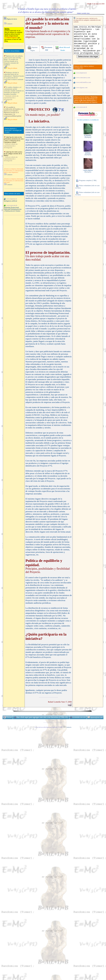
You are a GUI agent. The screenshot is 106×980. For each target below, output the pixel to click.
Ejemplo (86, 139)
